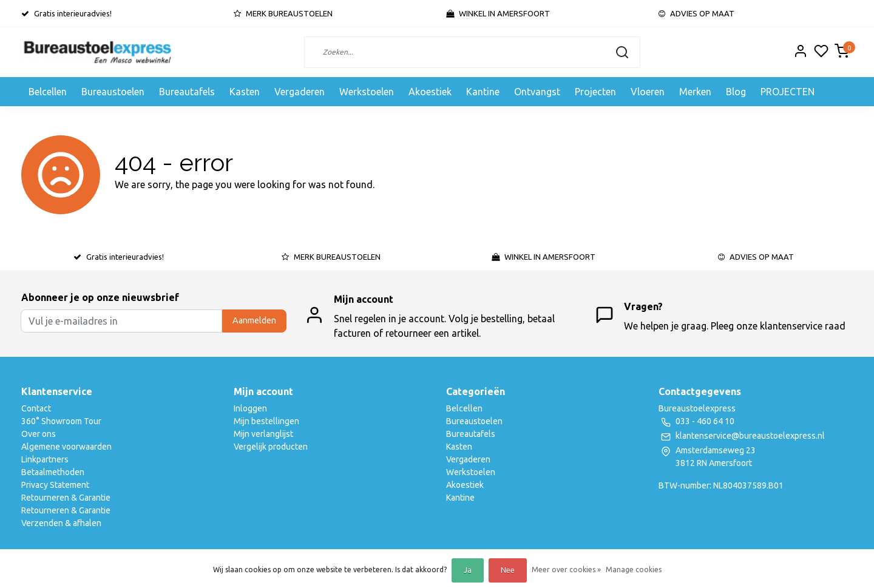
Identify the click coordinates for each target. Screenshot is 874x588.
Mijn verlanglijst (263, 434)
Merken (695, 92)
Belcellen (48, 92)
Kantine (483, 92)
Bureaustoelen (113, 92)
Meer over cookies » (566, 569)
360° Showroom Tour (61, 421)
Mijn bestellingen (266, 421)
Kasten (245, 92)
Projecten (595, 92)
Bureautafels (187, 92)
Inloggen (250, 408)
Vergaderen (300, 92)
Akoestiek (430, 92)
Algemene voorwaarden (66, 447)
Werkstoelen (367, 92)
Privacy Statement (55, 485)
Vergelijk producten (271, 447)
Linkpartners (45, 459)
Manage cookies (634, 569)
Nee (508, 570)
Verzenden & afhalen (61, 523)
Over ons (39, 434)
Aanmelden (254, 320)
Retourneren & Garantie (66, 498)
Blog (736, 92)
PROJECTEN (788, 92)
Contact (36, 408)
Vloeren (648, 92)
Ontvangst (537, 92)
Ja (468, 570)
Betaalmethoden (53, 472)
